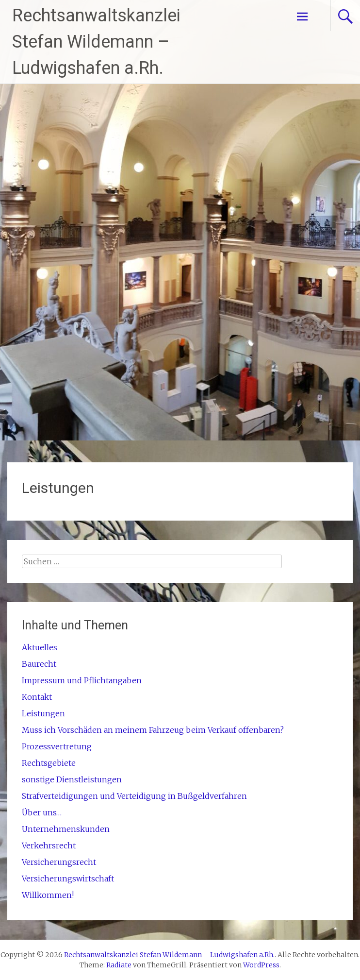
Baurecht (39, 664)
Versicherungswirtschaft (68, 879)
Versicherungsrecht (59, 862)
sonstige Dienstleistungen (72, 779)
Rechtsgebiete (49, 763)
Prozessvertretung (57, 746)
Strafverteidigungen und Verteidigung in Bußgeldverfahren (134, 796)
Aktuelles (40, 647)
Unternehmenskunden (66, 829)
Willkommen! (48, 895)
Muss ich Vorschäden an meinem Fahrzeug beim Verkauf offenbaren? (153, 730)
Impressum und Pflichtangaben (82, 680)
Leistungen (43, 713)
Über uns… (42, 812)
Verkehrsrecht (49, 845)
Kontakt (37, 697)
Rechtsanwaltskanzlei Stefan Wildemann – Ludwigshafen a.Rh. (96, 42)
